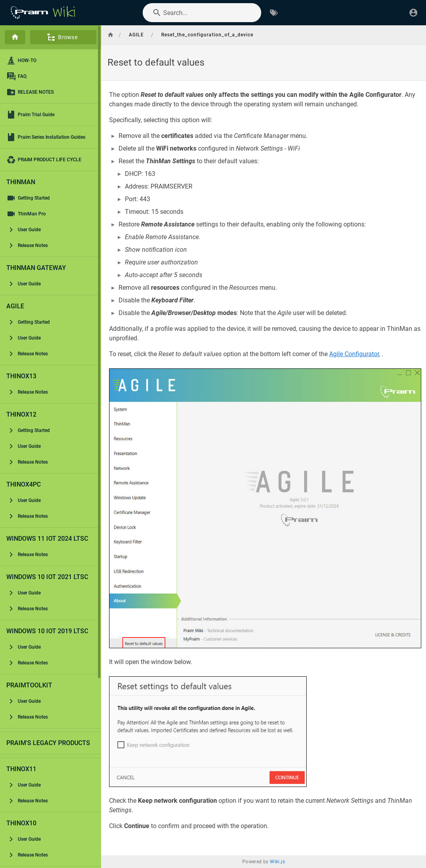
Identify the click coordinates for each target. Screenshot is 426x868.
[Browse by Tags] (274, 13)
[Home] (15, 37)
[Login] (413, 13)
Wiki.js (277, 862)
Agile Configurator (354, 354)
